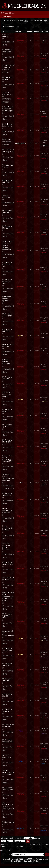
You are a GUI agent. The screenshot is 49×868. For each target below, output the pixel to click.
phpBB (14, 859)
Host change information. (8, 125)
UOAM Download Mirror (7, 95)
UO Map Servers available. (6, 362)
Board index (7, 17)
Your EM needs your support (7, 394)
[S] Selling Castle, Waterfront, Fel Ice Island (8, 477)
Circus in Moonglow (7, 756)
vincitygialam (21, 143)
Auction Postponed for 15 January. (8, 772)
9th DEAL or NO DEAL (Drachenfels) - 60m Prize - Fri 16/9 (8, 597)
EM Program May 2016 (7, 695)
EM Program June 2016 (7, 680)
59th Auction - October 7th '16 (8, 579)
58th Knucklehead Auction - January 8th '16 (8, 806)
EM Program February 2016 (8, 741)
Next (47, 844)
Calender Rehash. (6, 35)
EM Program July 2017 (7, 330)
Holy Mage (7, 139)
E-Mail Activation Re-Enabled (8, 528)
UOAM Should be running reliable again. (8, 109)
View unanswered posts (11, 20)
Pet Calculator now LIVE (8, 345)
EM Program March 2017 (7, 441)
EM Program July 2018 (7, 181)
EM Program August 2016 (7, 649)
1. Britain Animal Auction (8, 823)
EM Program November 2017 (7, 281)
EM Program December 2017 (7, 264)
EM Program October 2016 (8, 563)
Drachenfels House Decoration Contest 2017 (7, 458)
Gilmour (21, 41)
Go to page (29, 844)
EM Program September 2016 (7, 616)
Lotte (21, 761)
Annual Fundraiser (6, 196)
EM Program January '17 (7, 494)
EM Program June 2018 (7, 212)
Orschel (21, 828)
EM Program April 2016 (7, 710)
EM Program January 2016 (8, 789)
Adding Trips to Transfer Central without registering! (7, 245)
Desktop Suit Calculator (8, 66)
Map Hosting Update (7, 78)
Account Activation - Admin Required (7, 546)
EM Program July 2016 (7, 665)
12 (44, 844)
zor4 (21, 483)
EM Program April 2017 (7, 426)
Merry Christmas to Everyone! (7, 511)
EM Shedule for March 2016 (8, 726)
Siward (21, 335)
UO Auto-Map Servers (8, 166)
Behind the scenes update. (7, 299)
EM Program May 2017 (7, 410)
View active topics (24, 21)
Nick (21, 731)
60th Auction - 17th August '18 (8, 151)
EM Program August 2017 (7, 315)
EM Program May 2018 (7, 227)
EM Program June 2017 (7, 378)
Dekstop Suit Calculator (7, 51)
